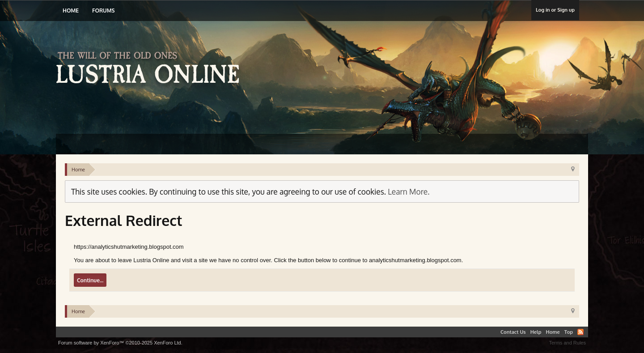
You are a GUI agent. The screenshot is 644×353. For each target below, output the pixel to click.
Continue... (90, 280)
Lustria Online (151, 69)
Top (569, 332)
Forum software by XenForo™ (120, 343)
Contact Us (513, 332)
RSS (580, 332)
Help (536, 332)
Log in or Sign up (555, 10)
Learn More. (409, 191)
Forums (103, 11)
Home (71, 11)
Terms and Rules (567, 343)
